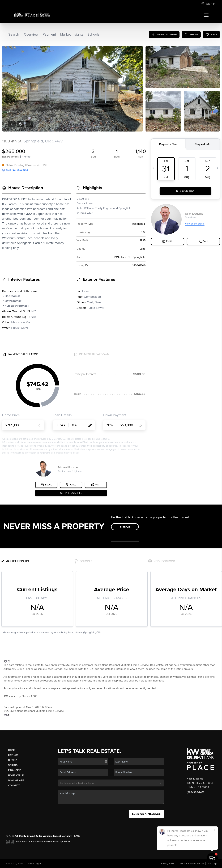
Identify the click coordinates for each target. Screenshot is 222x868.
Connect (14, 786)
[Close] (214, 830)
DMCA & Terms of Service (191, 864)
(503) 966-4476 (196, 792)
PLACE (76, 836)
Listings (13, 755)
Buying (13, 760)
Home (12, 750)
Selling (13, 765)
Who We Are (16, 780)
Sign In (208, 4)
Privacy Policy (168, 864)
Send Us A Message (146, 814)
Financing (15, 770)
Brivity (20, 864)
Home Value (16, 775)
